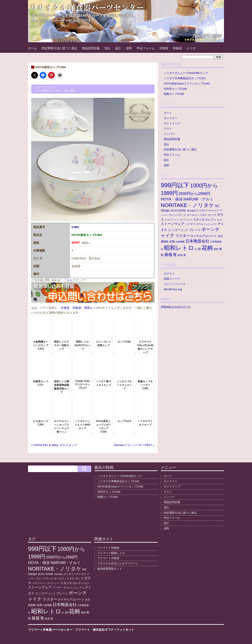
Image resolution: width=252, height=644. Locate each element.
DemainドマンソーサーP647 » (134, 445)
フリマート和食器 (108, 548)
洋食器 (164, 48)
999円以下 (47, 91)
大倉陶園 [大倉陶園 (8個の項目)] (180, 242)
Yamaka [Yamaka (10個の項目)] (191, 211)
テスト (168, 129)
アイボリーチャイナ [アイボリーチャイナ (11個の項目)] (208, 211)
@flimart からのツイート (176, 307)
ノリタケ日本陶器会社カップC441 (185, 78)
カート (168, 113)
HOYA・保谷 (62, 91)
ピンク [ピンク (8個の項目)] (185, 230)
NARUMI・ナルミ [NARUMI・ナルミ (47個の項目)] (198, 199)
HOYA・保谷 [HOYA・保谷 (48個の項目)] (172, 199)
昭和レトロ (92, 308)
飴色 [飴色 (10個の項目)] (180, 255)
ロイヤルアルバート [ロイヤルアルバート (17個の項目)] (204, 236)
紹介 (118, 48)
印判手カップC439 (175, 89)
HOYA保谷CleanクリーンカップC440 (187, 84)
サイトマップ (172, 123)
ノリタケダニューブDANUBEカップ (186, 73)
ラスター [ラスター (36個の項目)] (183, 236)
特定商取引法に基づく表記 (59, 48)
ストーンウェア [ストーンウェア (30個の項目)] (173, 224)
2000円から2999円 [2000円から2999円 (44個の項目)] (194, 194)
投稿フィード (172, 279)
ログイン (169, 274)
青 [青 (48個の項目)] (175, 255)
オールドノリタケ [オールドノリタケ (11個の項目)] (197, 215)
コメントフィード (175, 284)
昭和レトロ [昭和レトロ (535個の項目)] (179, 248)
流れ (107, 48)
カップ (53, 87)
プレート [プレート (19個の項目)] (195, 230)
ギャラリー (171, 118)
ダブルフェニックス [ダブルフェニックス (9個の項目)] (206, 224)
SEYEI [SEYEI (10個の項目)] (174, 211)
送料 (129, 48)
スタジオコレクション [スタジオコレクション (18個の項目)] (208, 219)
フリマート (83, 630)
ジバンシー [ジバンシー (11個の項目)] (186, 220)
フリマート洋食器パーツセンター (50, 630)
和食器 (177, 48)
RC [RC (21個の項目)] (217, 206)
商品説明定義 (91, 48)
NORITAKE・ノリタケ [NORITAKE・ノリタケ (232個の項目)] (188, 205)
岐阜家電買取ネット (110, 569)
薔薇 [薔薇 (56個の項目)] (168, 255)
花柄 (72, 91)
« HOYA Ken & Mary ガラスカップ (54, 445)
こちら (68, 280)
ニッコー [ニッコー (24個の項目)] (174, 230)
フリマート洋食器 (108, 558)
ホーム (32, 48)
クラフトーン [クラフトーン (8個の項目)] (172, 220)
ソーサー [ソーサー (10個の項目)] (190, 224)
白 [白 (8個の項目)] (196, 249)
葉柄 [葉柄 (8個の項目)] (216, 249)
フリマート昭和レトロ (111, 553)
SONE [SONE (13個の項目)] (182, 211)
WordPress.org (173, 289)
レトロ (191, 48)
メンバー (169, 134)
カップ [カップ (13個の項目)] (212, 215)
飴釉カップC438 (174, 94)
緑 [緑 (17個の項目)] (199, 249)
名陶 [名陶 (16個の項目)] (172, 242)
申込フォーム (146, 48)
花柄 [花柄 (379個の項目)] (207, 248)
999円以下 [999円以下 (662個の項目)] (175, 185)
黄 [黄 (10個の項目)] (185, 255)
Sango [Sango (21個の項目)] (165, 210)
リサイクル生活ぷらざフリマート (118, 563)
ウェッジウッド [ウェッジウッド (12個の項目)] (177, 215)
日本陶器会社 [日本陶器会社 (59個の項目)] (197, 241)
